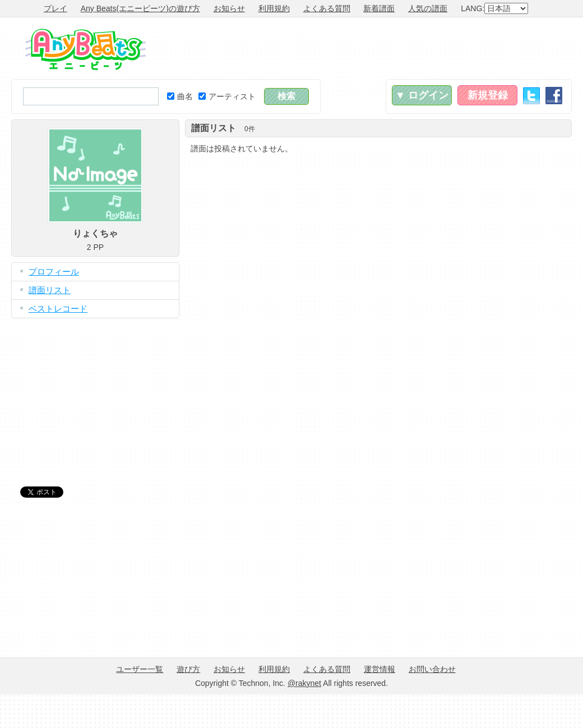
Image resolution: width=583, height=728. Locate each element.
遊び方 (188, 669)
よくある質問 (327, 8)
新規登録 (488, 95)
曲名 (180, 96)
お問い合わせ (432, 669)
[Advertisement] (95, 394)
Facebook (554, 96)
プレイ (55, 8)
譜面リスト (50, 290)
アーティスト (227, 96)
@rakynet (304, 683)
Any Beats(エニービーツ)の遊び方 (140, 8)
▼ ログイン (422, 95)
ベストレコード (58, 309)
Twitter (531, 96)
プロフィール (54, 272)
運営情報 (380, 669)
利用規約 (274, 8)
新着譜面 (379, 8)
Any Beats (85, 49)
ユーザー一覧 (140, 669)
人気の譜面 (428, 8)
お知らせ (229, 8)
